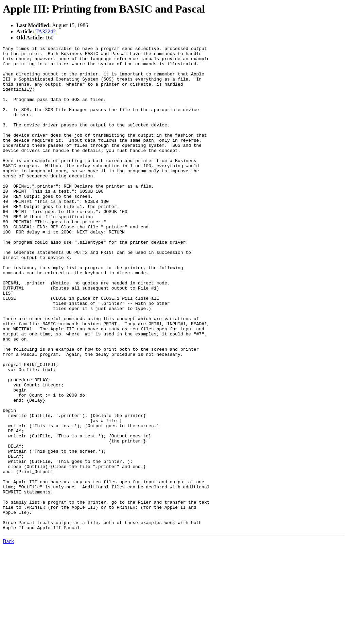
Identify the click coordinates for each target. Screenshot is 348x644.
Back (8, 638)
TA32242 (46, 31)
